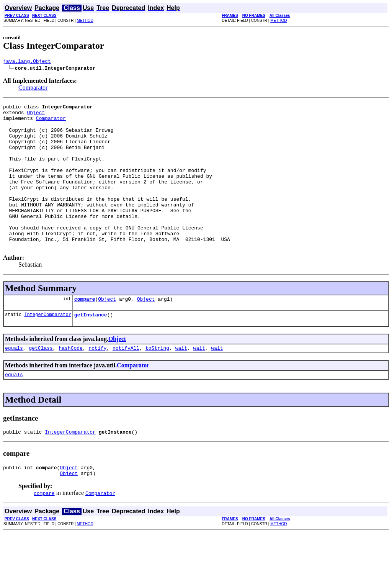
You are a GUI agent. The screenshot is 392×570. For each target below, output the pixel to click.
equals (14, 380)
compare (85, 329)
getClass (41, 380)
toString (157, 380)
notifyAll (126, 380)
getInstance (91, 346)
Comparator (33, 89)
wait (181, 380)
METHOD (85, 20)
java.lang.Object (27, 62)
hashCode (70, 380)
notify (97, 380)
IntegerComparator (47, 345)
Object (36, 116)
